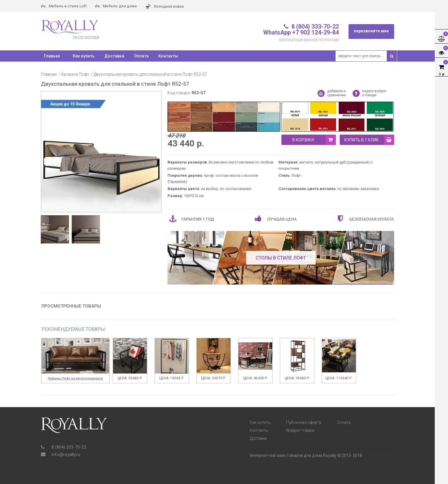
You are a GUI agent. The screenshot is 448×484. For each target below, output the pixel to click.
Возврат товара (300, 430)
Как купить (84, 56)
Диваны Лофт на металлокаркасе (75, 378)
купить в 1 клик (369, 140)
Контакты (168, 56)
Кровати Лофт (75, 74)
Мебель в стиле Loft (64, 6)
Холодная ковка (164, 7)
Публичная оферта (304, 422)
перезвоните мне (371, 31)
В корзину (314, 140)
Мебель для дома (116, 6)
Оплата (141, 56)
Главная (49, 74)
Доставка (114, 56)
